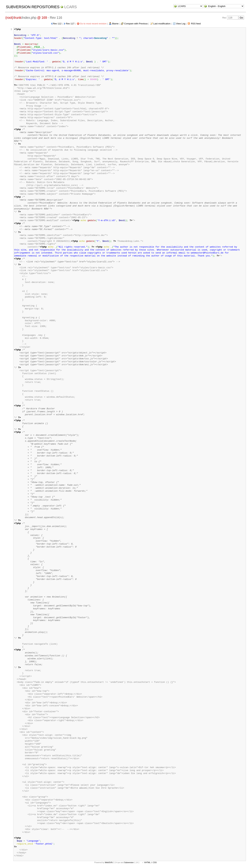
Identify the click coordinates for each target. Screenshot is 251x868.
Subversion (129, 862)
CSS (155, 862)
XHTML (147, 862)
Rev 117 (70, 24)
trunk (18, 18)
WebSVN (109, 862)
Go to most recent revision (93, 24)
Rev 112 (57, 24)
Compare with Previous (136, 24)
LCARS (71, 7)
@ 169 (42, 18)
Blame (115, 24)
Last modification (162, 24)
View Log (181, 24)
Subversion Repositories (33, 7)
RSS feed (196, 24)
